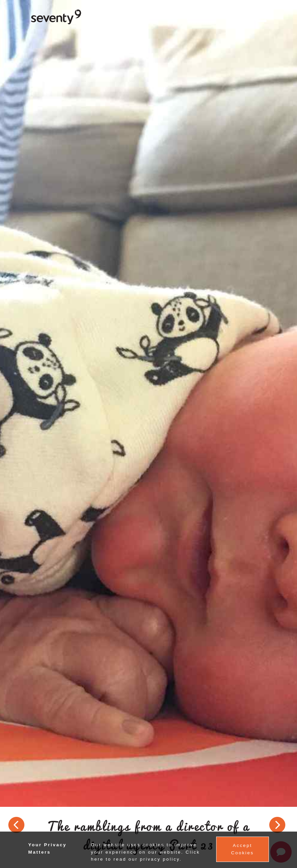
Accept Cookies (243, 849)
